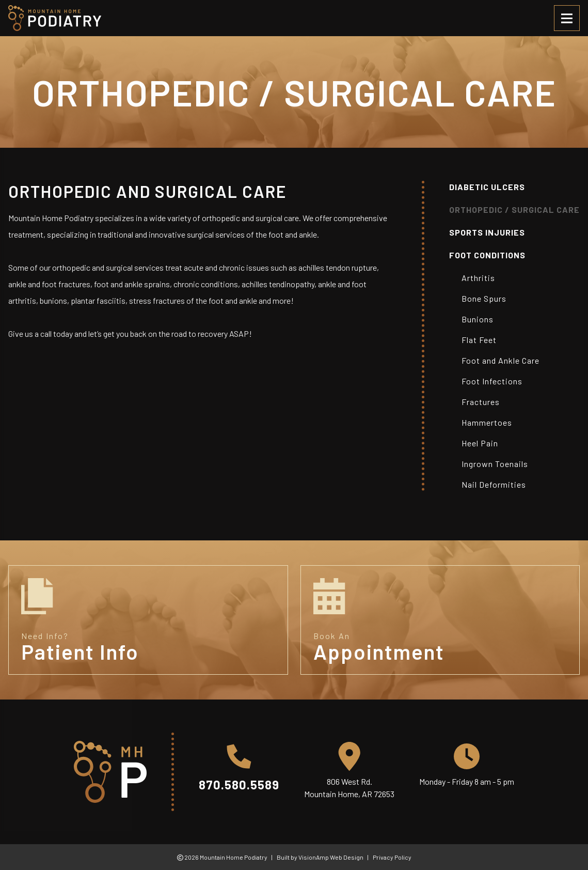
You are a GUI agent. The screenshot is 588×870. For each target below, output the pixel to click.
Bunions (478, 319)
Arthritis (478, 278)
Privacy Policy (392, 857)
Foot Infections (492, 381)
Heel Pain (480, 443)
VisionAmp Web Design (331, 857)
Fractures (481, 402)
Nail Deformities (494, 484)
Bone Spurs (484, 298)
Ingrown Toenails (495, 464)
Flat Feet (479, 340)
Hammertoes (487, 422)
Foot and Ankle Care (500, 360)
